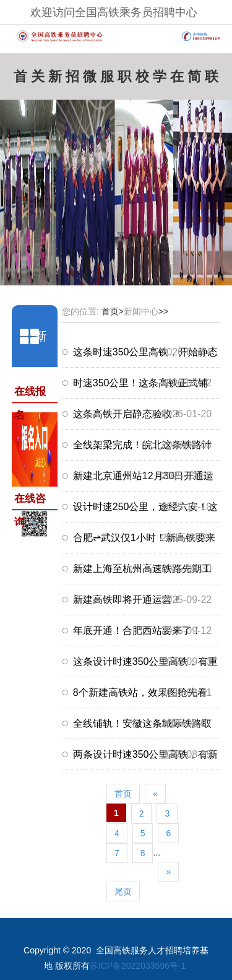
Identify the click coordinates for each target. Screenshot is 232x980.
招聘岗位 (72, 81)
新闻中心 (55, 81)
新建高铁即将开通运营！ (127, 600)
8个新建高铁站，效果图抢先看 (140, 692)
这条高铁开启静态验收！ (127, 414)
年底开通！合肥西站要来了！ (137, 631)
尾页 (123, 891)
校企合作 (142, 81)
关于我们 (38, 81)
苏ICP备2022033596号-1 (138, 966)
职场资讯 (124, 81)
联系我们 (212, 81)
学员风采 (160, 81)
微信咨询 (90, 81)
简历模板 (194, 81)
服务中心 (107, 81)
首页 (20, 81)
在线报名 (177, 81)
